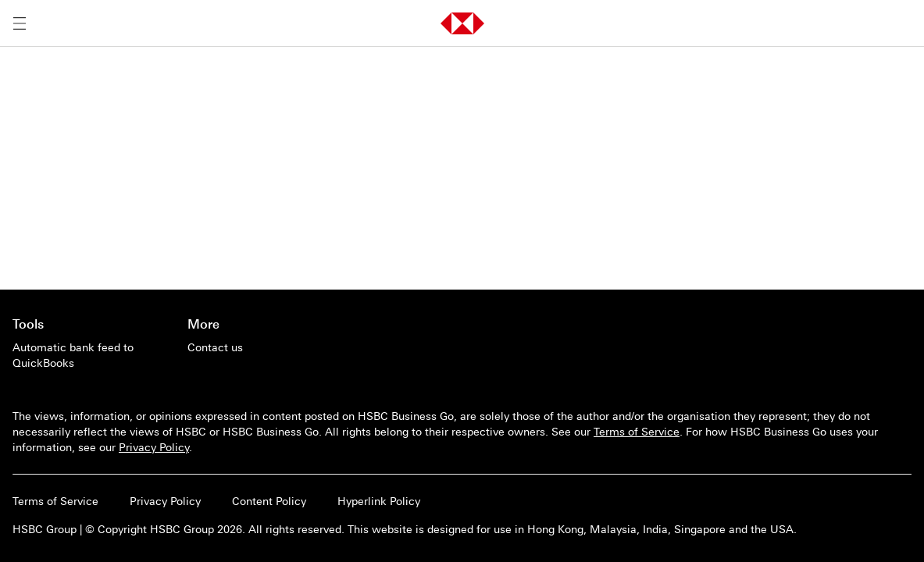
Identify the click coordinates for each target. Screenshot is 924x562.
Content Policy (269, 501)
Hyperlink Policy (379, 501)
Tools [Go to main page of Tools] (28, 324)
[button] (462, 23)
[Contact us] (215, 347)
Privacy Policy (154, 447)
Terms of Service (637, 432)
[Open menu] (20, 23)
